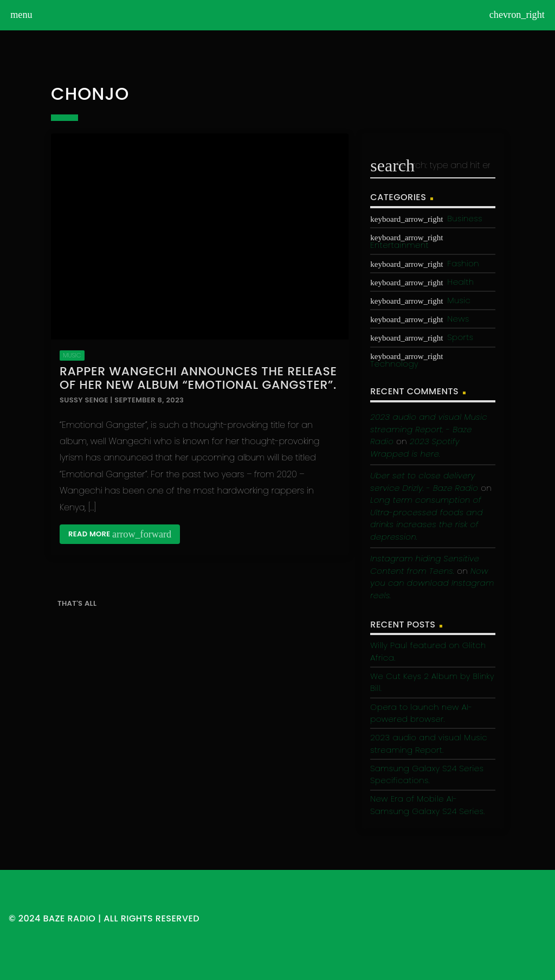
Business (464, 218)
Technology (394, 364)
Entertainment (399, 245)
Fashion (463, 263)
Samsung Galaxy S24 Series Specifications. (427, 774)
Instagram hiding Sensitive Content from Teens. (425, 565)
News (458, 319)
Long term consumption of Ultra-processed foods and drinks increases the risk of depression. (427, 518)
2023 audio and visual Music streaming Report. (429, 744)
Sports (460, 337)
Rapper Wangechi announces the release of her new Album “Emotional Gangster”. (198, 378)
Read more (120, 534)
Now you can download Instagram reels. (432, 583)
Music (72, 355)
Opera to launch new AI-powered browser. (421, 713)
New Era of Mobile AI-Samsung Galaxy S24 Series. (427, 805)
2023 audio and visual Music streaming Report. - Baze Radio (429, 429)
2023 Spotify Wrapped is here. (415, 447)
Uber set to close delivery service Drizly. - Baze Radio (424, 482)
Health (460, 282)
